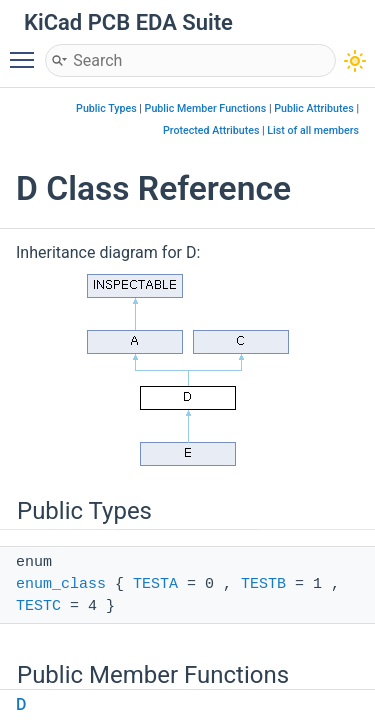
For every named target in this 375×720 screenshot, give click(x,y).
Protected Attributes (211, 130)
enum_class (61, 584)
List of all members (313, 130)
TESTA (155, 584)
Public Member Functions (206, 108)
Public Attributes (314, 108)
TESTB (263, 584)
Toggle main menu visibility (27, 51)
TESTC (38, 606)
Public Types (106, 108)
